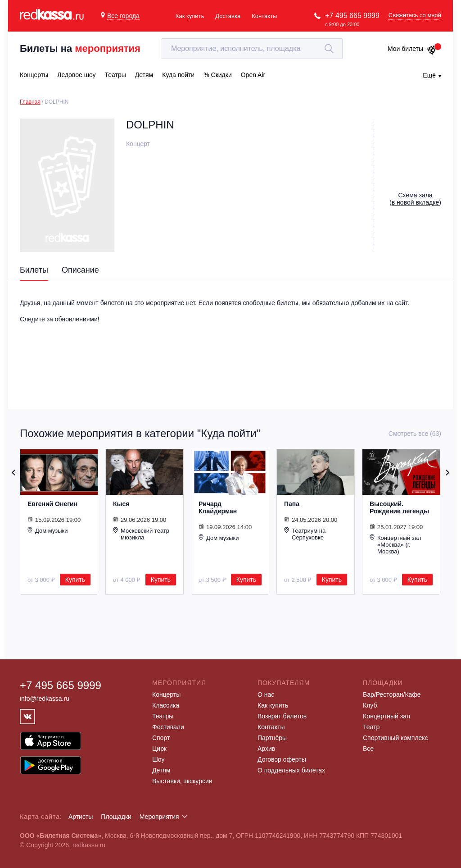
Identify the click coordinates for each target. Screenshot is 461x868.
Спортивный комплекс (395, 738)
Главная (30, 102)
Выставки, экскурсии (182, 781)
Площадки (116, 817)
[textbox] (252, 49)
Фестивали (168, 727)
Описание (80, 270)
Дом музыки (48, 530)
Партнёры (272, 738)
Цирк (159, 749)
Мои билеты (412, 49)
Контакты (264, 16)
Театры (163, 716)
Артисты (81, 817)
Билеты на (80, 48)
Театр (371, 727)
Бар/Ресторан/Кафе (392, 694)
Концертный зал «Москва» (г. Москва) (395, 544)
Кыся (121, 504)
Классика (166, 705)
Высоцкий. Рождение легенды (399, 507)
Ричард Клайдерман (218, 507)
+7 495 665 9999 (352, 16)
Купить (75, 580)
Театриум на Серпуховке (305, 534)
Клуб (370, 705)
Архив (266, 749)
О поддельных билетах (291, 770)
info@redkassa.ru (45, 699)
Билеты (34, 270)
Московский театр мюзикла (141, 534)
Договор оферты (282, 759)
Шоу (158, 759)
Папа (292, 504)
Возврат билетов (282, 716)
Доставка (228, 16)
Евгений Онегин (52, 504)
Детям (161, 770)
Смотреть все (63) (415, 434)
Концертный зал (386, 716)
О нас (266, 694)
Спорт (161, 738)
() (415, 199)
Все (368, 749)
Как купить (190, 16)
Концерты (166, 694)
